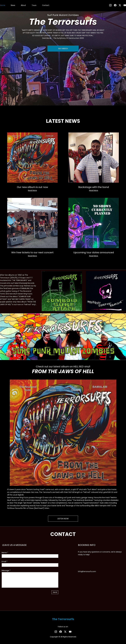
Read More (32, 190)
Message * (6, 570)
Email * (5, 562)
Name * (5, 553)
